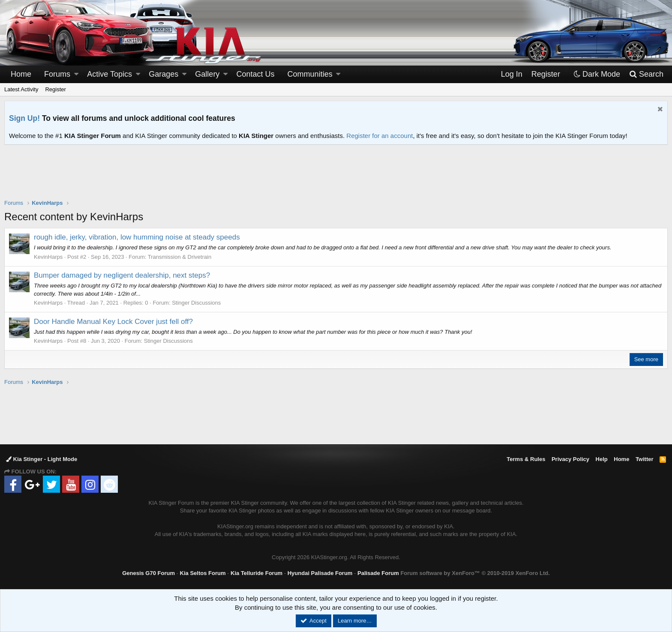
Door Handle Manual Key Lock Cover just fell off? (113, 322)
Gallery (207, 74)
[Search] (646, 74)
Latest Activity (21, 89)
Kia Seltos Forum (203, 573)
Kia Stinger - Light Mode (42, 459)
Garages (163, 74)
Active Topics (109, 74)
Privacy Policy (570, 459)
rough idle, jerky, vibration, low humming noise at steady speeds (137, 237)
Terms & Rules (526, 459)
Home (21, 74)
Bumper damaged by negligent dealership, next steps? (122, 275)
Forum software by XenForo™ (475, 573)
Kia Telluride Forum (256, 573)
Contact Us (256, 74)
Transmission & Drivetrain (180, 257)
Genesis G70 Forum (148, 573)
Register (55, 89)
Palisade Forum (378, 573)
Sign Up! (24, 118)
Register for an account (379, 136)
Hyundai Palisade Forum (320, 573)
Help (602, 459)
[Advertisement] (336, 177)
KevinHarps (48, 257)
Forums (57, 74)
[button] (76, 74)
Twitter (645, 459)
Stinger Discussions (196, 303)
